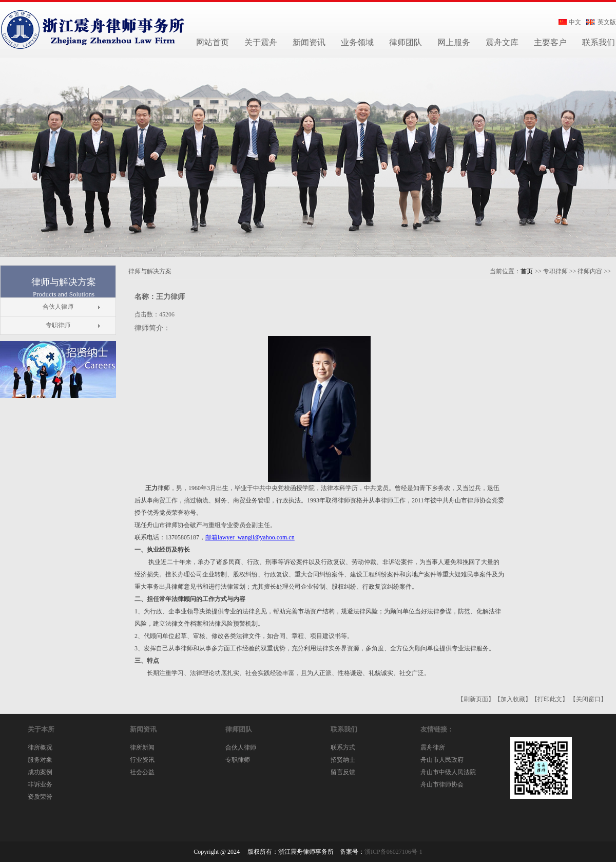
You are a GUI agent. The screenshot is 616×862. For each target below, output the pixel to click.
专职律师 (58, 325)
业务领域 (357, 42)
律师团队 (406, 42)
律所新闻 (142, 747)
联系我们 (344, 729)
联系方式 (343, 747)
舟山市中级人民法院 (448, 772)
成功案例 (40, 772)
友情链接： (437, 729)
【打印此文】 (550, 699)
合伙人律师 (58, 307)
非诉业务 (40, 784)
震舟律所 (433, 747)
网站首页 (213, 42)
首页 (527, 271)
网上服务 (454, 42)
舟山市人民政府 (442, 760)
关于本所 (41, 729)
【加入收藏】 (513, 699)
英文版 (607, 22)
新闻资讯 (309, 42)
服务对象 (40, 760)
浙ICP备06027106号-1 (393, 852)
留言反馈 (343, 772)
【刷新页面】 (476, 699)
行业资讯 (142, 760)
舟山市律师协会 (442, 784)
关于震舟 (261, 42)
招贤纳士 (343, 760)
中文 (575, 22)
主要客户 (550, 42)
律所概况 (40, 747)
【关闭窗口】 (588, 699)
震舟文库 (502, 42)
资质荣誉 (40, 797)
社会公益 (142, 772)
